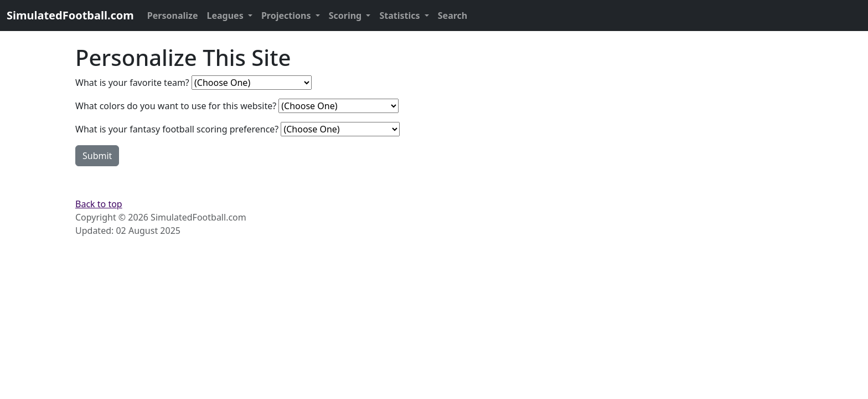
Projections (287, 16)
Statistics (401, 16)
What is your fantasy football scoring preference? (177, 129)
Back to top (99, 204)
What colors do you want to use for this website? (176, 106)
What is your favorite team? (132, 83)
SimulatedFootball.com (70, 15)
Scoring (347, 16)
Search (453, 16)
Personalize (173, 16)
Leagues (226, 16)
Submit (97, 156)
